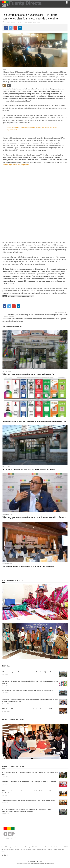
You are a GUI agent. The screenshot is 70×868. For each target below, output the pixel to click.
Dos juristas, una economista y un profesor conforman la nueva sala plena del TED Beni (37, 315)
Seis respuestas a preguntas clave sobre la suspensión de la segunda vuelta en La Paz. (29, 469)
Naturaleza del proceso (33, 22)
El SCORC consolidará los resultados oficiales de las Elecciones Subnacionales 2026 (28, 566)
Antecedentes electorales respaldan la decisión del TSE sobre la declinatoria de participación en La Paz (34, 422)
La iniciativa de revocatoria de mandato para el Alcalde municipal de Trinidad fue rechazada (29, 782)
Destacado (12, 296)
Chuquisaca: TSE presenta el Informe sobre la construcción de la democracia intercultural (28, 800)
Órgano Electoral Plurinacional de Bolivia (41, 864)
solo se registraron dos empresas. (16, 165)
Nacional (23, 22)
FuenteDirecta (34, 861)
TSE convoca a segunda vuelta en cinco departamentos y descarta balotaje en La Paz (28, 374)
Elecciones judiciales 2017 (25, 296)
